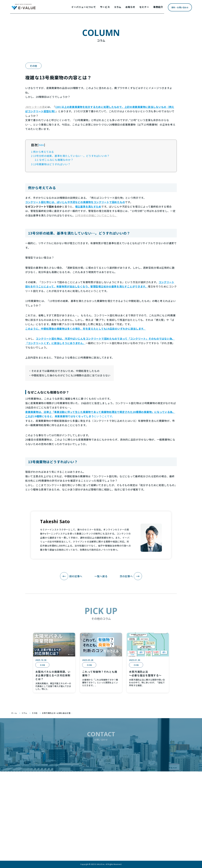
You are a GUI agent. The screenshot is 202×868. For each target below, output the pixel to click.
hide (41, 145)
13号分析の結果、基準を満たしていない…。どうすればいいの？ (70, 156)
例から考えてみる (43, 152)
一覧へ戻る (101, 576)
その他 (33, 66)
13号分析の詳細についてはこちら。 (96, 215)
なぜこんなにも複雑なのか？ (54, 160)
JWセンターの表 (35, 107)
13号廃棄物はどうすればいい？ (51, 164)
